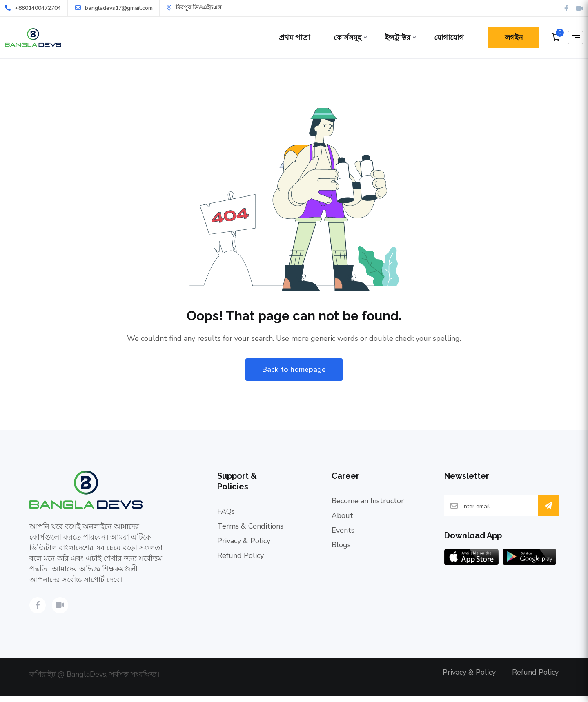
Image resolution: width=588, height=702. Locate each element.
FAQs (226, 514)
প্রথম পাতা (289, 38)
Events (343, 533)
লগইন (509, 38)
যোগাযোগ (444, 38)
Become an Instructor (368, 503)
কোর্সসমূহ (342, 38)
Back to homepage (294, 372)
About (342, 518)
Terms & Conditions (250, 529)
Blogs (341, 547)
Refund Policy (241, 558)
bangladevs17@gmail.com (114, 8)
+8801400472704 (33, 8)
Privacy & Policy (244, 543)
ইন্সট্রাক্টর (392, 38)
